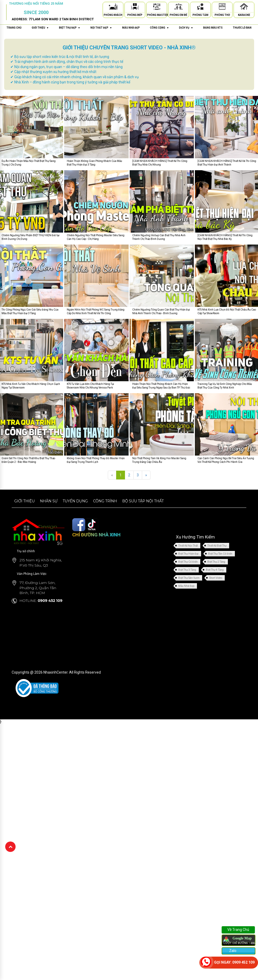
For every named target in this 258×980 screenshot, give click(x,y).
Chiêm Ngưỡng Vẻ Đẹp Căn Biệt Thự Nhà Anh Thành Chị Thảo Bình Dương (159, 237)
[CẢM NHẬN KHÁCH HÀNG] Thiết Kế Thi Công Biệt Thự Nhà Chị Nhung (160, 163)
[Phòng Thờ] (222, 7)
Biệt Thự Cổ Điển (188, 562)
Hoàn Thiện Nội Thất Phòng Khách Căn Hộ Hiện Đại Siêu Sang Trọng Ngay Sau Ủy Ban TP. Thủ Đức (161, 386)
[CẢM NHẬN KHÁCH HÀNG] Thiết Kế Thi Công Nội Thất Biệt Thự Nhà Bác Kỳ (225, 237)
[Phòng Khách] (113, 7)
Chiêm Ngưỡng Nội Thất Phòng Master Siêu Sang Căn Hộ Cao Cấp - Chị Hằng (96, 237)
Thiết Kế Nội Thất (188, 546)
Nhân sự (49, 501)
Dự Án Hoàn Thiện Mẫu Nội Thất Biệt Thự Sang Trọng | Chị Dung (29, 163)
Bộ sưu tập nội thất (143, 501)
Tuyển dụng (75, 501)
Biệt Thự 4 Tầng (215, 570)
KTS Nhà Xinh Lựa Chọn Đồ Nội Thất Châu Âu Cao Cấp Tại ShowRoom (227, 311)
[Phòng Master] (157, 7)
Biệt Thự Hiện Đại (188, 554)
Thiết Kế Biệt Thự (217, 546)
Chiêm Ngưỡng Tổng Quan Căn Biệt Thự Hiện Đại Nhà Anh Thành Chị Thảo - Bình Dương (161, 311)
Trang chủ (14, 28)
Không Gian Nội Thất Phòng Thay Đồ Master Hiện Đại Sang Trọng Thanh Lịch (96, 460)
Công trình (105, 501)
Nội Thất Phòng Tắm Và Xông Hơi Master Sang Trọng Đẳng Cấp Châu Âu (159, 460)
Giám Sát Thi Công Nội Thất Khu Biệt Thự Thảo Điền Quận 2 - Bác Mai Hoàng (28, 460)
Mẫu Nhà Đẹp (186, 586)
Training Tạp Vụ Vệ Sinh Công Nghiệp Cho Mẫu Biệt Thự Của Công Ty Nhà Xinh (225, 386)
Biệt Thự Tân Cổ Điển (220, 554)
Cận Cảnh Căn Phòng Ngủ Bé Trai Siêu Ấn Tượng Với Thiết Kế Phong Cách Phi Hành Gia (226, 460)
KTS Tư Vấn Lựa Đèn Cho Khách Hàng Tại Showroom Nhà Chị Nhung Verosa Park (90, 386)
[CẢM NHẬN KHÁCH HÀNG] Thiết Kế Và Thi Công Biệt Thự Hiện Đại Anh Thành (227, 163)
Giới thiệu (25, 501)
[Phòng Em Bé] (178, 7)
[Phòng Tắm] (200, 7)
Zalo (232, 951)
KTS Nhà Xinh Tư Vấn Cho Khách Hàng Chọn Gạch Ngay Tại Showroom (31, 386)
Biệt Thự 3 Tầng (187, 570)
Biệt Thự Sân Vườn (189, 578)
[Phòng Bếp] (135, 7)
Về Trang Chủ (238, 930)
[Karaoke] (244, 7)
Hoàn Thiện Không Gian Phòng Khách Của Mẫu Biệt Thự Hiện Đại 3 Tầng (94, 163)
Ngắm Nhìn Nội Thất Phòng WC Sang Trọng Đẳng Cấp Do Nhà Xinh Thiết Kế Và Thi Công (96, 311)
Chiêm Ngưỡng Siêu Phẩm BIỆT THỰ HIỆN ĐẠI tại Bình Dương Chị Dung (31, 237)
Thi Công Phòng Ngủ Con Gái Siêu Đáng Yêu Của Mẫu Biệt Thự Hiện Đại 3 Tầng (30, 311)
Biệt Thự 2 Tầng (216, 562)
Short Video (216, 578)
